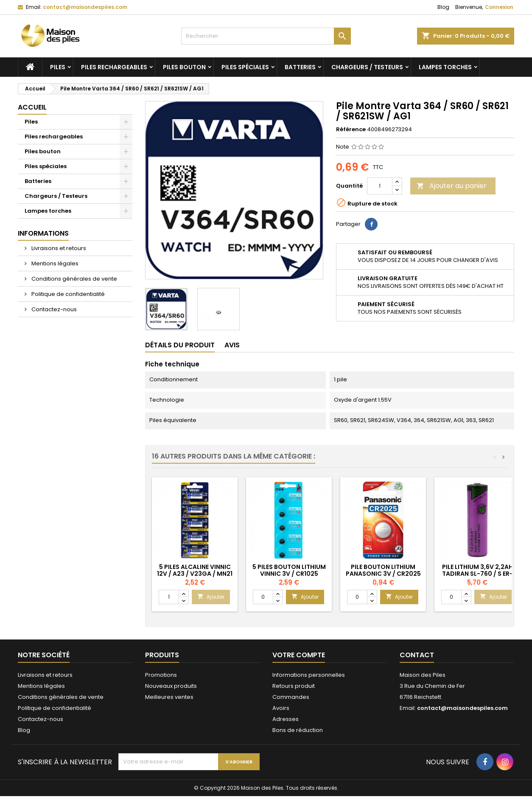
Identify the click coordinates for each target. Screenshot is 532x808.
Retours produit (294, 686)
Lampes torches (445, 67)
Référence (351, 130)
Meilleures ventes (169, 697)
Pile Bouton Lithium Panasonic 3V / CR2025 (383, 570)
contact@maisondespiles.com (85, 7)
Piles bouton (184, 67)
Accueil (32, 107)
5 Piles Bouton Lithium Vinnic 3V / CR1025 (289, 570)
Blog (443, 7)
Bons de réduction (298, 730)
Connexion (499, 7)
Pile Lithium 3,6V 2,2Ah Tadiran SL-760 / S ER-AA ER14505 (477, 574)
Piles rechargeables (114, 67)
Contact (417, 655)
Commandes (291, 697)
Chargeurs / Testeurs (367, 67)
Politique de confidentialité (67, 294)
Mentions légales (54, 263)
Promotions (161, 675)
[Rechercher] (266, 36)
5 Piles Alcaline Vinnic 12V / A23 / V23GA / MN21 (195, 570)
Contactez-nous (53, 309)
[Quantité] (380, 186)
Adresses (286, 719)
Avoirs (281, 708)
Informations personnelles (309, 675)
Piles (58, 67)
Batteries (300, 67)
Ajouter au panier (452, 186)
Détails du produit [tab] (180, 345)
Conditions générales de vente (74, 279)
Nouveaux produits (171, 686)
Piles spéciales (245, 67)
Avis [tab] (232, 345)
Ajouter (211, 597)
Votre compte (299, 655)
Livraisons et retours (58, 248)
